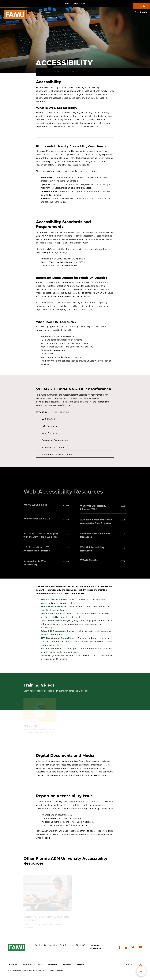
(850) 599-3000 (96, 949)
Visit (76, 3)
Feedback (81, 965)
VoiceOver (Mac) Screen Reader (57, 656)
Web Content (48, 419)
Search (143, 12)
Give (83, 3)
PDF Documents (49, 426)
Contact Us (94, 946)
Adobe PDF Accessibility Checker (58, 632)
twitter (133, 948)
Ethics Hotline (52, 965)
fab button (141, 971)
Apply (68, 3)
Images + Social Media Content (57, 455)
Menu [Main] (142, 6)
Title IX (40, 965)
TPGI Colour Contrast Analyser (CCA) (59, 621)
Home (41, 71)
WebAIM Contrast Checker (54, 600)
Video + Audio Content (53, 448)
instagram (126, 948)
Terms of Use (13, 965)
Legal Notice (27, 965)
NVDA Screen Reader (51, 649)
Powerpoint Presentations (55, 441)
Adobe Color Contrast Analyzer (56, 614)
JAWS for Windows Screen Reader (58, 639)
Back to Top (132, 965)
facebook (119, 948)
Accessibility (53, 71)
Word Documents (50, 433)
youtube (140, 948)
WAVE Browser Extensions (54, 607)
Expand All (42, 412)
